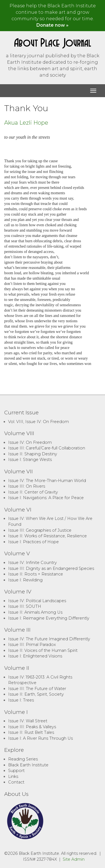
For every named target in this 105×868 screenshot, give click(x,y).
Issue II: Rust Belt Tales (31, 732)
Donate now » (53, 25)
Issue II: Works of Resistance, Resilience (47, 536)
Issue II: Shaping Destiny (33, 454)
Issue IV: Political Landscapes (37, 601)
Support (16, 771)
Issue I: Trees (21, 700)
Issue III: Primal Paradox (32, 645)
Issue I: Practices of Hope (33, 542)
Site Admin (74, 859)
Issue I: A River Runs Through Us (40, 738)
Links (13, 776)
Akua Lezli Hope (26, 123)
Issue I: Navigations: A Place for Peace (46, 498)
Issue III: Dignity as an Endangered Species (51, 568)
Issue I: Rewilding (25, 580)
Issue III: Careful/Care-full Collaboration (47, 448)
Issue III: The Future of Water (37, 689)
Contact (16, 782)
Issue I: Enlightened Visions (35, 656)
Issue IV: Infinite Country (32, 563)
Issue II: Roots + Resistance (36, 574)
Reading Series (23, 759)
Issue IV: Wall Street (28, 721)
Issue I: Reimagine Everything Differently (49, 618)
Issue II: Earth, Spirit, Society (36, 694)
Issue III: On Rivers (27, 486)
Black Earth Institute (28, 765)
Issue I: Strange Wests (30, 460)
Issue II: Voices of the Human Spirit (43, 650)
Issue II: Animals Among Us (35, 612)
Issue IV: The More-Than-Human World (47, 481)
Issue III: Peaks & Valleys (32, 727)
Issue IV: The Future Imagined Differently (49, 639)
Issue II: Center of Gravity (33, 492)
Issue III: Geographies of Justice (40, 530)
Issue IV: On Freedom (30, 442)
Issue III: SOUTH (25, 606)
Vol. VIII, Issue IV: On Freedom (39, 422)
